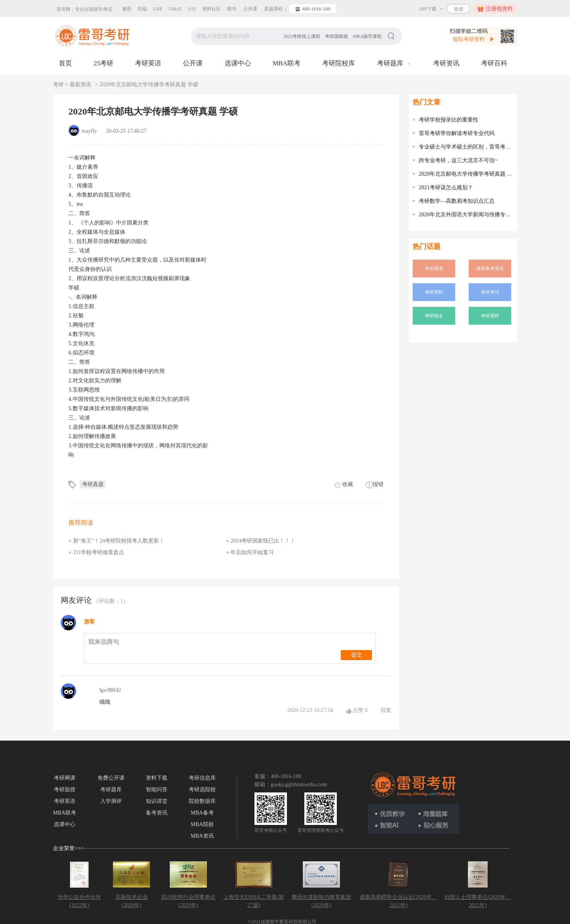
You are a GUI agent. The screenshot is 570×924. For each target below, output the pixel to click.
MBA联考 (287, 63)
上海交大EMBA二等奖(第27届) (253, 901)
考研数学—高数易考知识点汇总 (457, 201)
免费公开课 (111, 778)
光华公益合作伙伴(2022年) (79, 901)
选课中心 (238, 63)
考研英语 (148, 63)
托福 (142, 9)
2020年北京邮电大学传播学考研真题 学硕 (149, 85)
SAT (192, 9)
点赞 (360, 710)
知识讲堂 (157, 801)
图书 (232, 9)
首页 (65, 63)
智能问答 (157, 790)
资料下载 (157, 778)
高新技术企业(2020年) (131, 901)
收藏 (344, 484)
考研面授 (65, 790)
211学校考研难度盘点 (96, 552)
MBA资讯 (202, 836)
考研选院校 (202, 790)
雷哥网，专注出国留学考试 (84, 9)
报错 (375, 484)
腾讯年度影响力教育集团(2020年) (321, 901)
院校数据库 (202, 801)
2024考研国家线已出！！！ (261, 541)
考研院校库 (339, 63)
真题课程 (273, 9)
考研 (59, 85)
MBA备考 (202, 813)
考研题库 (394, 63)
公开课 (250, 9)
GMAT (175, 9)
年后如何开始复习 (250, 552)
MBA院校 (202, 824)
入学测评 (111, 801)
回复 (386, 710)
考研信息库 (202, 778)
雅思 (127, 9)
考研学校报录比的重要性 (449, 120)
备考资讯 (157, 813)
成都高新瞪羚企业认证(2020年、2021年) (398, 901)
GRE (158, 9)
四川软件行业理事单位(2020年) (188, 901)
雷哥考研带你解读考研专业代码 (457, 133)
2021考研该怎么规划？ (446, 187)
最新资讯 (80, 85)
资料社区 (212, 9)
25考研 (103, 63)
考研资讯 (446, 63)
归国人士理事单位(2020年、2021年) (478, 901)
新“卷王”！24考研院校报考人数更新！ (116, 541)
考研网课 (65, 778)
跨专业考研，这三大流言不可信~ (458, 160)
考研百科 (494, 63)
